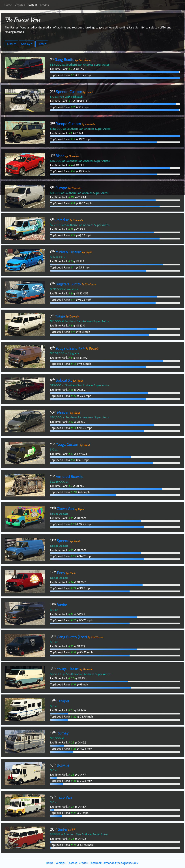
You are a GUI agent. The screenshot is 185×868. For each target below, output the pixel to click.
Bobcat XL (64, 380)
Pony (61, 573)
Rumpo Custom (68, 124)
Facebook (96, 863)
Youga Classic (68, 669)
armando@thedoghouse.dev (121, 863)
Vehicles (20, 5)
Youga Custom (68, 444)
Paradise (62, 220)
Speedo (63, 541)
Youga (60, 316)
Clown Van (65, 509)
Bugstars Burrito (68, 284)
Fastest (32, 5)
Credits (44, 5)
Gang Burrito (64, 60)
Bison (60, 156)
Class (10, 44)
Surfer (63, 829)
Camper (63, 701)
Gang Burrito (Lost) (72, 637)
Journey (63, 733)
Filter (41, 44)
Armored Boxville (70, 477)
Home (8, 5)
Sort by (26, 44)
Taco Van (64, 797)
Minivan (63, 412)
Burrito (62, 605)
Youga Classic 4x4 (70, 348)
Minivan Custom (68, 252)
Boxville (63, 765)
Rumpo (61, 188)
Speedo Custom (69, 92)
